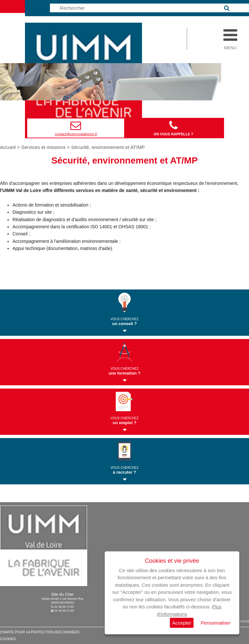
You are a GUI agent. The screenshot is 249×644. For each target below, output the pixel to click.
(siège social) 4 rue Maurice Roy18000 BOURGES (62, 599)
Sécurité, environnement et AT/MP (108, 147)
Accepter (182, 623)
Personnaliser (216, 623)
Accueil (9, 147)
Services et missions (43, 147)
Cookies (8, 639)
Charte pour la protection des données (40, 632)
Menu (230, 46)
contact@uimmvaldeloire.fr (76, 134)
